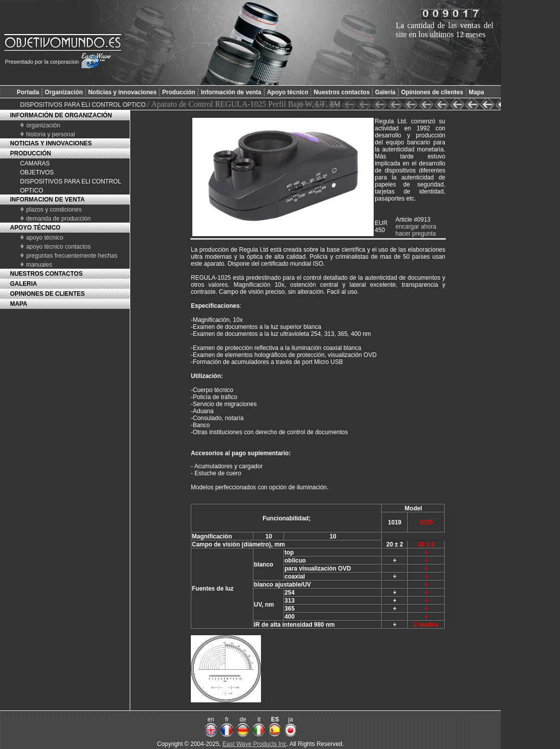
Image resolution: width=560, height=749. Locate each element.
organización (43, 125)
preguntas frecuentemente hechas (72, 256)
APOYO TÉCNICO (35, 228)
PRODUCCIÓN (31, 153)
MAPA (19, 304)
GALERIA (24, 284)
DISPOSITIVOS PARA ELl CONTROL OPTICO (84, 105)
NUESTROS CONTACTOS (46, 274)
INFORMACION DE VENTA (47, 200)
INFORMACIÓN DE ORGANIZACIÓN (61, 115)
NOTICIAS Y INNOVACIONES (51, 143)
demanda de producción (58, 219)
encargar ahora (415, 227)
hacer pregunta (415, 234)
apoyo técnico (45, 238)
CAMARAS (35, 163)
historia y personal (50, 134)
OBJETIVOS (37, 172)
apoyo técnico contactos (58, 247)
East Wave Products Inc (254, 744)
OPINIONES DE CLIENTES (47, 294)
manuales (39, 265)
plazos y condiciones (54, 210)
